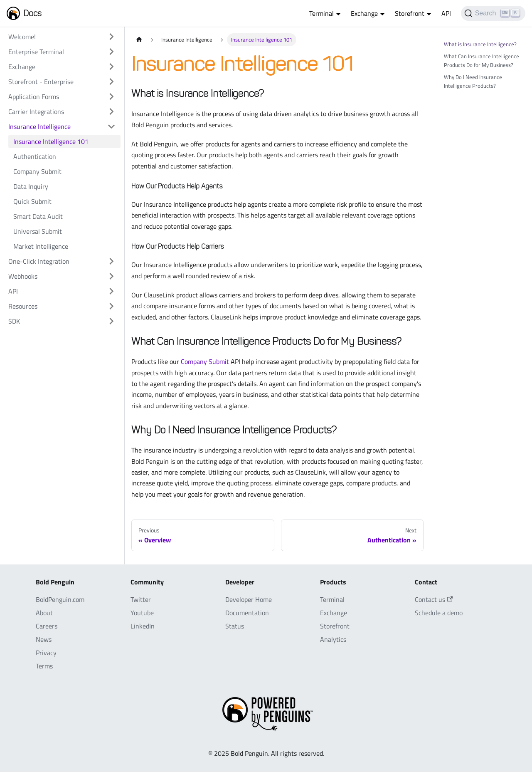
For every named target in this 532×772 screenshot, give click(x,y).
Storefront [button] (410, 13)
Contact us (434, 599)
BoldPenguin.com (60, 599)
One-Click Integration (39, 261)
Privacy (46, 653)
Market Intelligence (41, 246)
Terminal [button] (321, 13)
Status (235, 626)
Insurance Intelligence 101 (51, 141)
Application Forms (34, 96)
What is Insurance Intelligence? (480, 44)
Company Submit (37, 171)
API (446, 13)
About (44, 613)
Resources (23, 306)
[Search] (493, 13)
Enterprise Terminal (36, 52)
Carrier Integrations (36, 111)
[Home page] (139, 40)
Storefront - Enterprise (41, 82)
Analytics (333, 639)
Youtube (142, 613)
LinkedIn (143, 626)
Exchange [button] (364, 13)
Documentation (247, 613)
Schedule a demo (439, 613)
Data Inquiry (31, 186)
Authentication (35, 156)
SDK (14, 321)
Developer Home (249, 599)
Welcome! (22, 37)
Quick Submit (32, 201)
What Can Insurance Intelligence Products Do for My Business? (482, 61)
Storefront (335, 626)
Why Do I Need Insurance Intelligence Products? (473, 81)
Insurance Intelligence (39, 126)
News (44, 639)
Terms (44, 666)
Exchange (22, 67)
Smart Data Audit (38, 216)
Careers (47, 626)
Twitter (141, 599)
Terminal (332, 599)
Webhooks (23, 276)
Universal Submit (38, 231)
